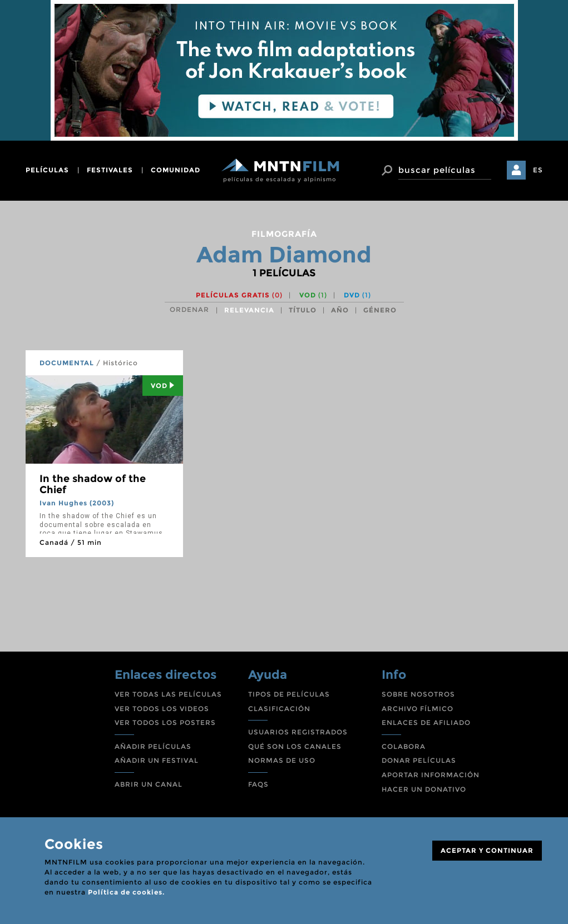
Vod (163, 386)
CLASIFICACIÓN (279, 709)
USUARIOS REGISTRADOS (298, 732)
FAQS (258, 784)
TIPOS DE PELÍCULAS (289, 694)
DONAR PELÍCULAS (419, 760)
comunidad (176, 170)
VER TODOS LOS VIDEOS (162, 709)
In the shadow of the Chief (93, 484)
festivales (110, 170)
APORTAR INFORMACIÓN (431, 775)
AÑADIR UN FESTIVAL (157, 760)
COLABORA (404, 746)
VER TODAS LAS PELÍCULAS (168, 694)
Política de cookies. (126, 892)
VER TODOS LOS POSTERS (165, 722)
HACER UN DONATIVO (424, 789)
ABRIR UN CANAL (149, 784)
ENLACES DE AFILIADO (426, 722)
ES (538, 170)
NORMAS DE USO (282, 760)
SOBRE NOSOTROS (418, 694)
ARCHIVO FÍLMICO (418, 709)
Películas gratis (239, 295)
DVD (357, 295)
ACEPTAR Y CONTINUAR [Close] (487, 850)
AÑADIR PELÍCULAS (153, 746)
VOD (313, 295)
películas (47, 170)
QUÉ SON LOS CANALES (295, 746)
